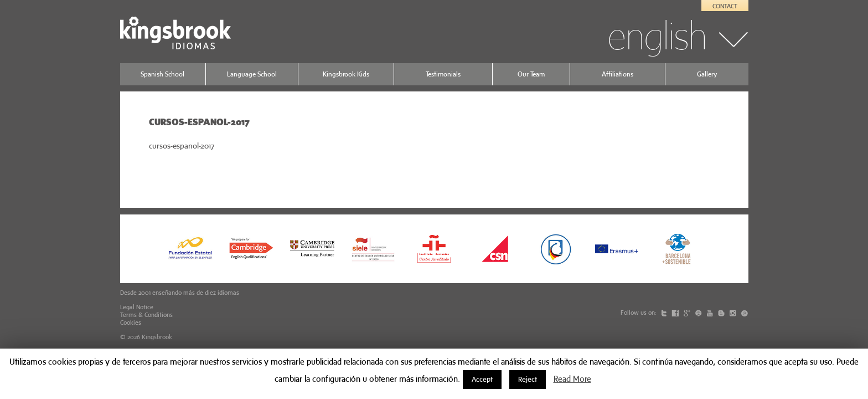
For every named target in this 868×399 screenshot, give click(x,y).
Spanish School (162, 74)
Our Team (531, 74)
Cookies (131, 323)
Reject (528, 379)
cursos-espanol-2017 (182, 146)
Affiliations (618, 74)
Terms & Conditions (146, 315)
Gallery (707, 74)
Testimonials (443, 74)
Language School (252, 74)
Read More (572, 379)
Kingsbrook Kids (346, 74)
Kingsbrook (157, 337)
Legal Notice (137, 307)
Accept (482, 379)
